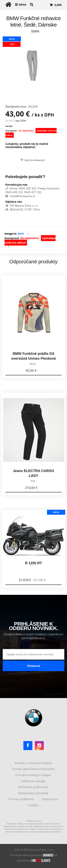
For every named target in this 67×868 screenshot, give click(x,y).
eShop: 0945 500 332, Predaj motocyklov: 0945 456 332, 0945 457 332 (33, 190)
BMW (21, 234)
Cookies (34, 805)
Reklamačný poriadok (34, 793)
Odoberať (34, 666)
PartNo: (9, 126)
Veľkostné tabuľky (34, 781)
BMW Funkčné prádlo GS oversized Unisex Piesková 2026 (33, 361)
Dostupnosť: (11, 131)
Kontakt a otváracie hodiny (34, 763)
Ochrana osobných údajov (33, 775)
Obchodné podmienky (33, 787)
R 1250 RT (33, 565)
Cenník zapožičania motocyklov (34, 769)
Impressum (50, 799)
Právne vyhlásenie (22, 799)
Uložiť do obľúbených (35, 160)
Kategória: (11, 234)
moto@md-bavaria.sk (20, 196)
